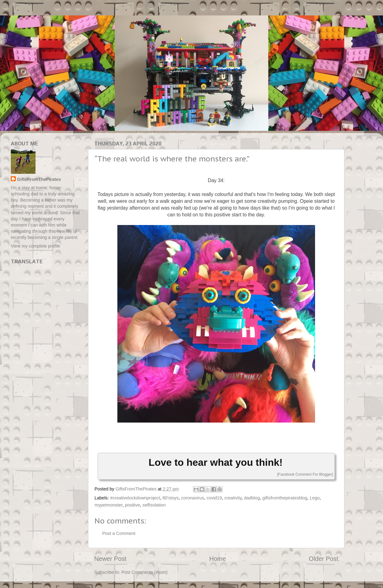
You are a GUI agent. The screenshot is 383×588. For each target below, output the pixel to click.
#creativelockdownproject (135, 498)
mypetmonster (108, 505)
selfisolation (154, 505)
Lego (315, 498)
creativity (233, 498)
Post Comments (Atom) (145, 572)
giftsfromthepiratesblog (285, 498)
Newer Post (110, 559)
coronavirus (192, 498)
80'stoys (170, 498)
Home (218, 559)
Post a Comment (119, 533)
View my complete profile (36, 246)
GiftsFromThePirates (39, 179)
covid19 (214, 498)
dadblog (252, 498)
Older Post (324, 559)
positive (132, 505)
